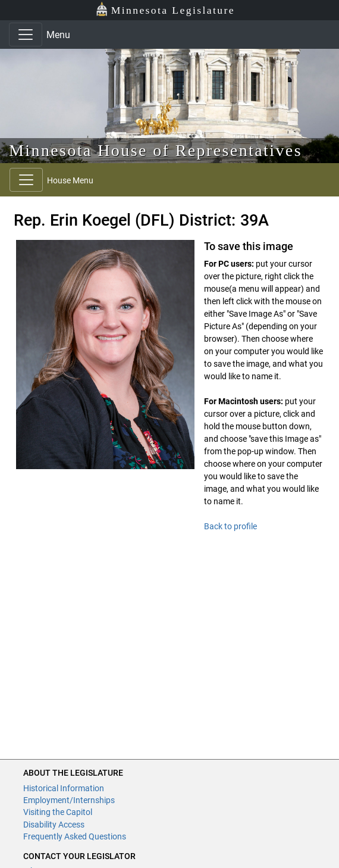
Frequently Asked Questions (75, 836)
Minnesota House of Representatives (156, 150)
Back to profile (230, 526)
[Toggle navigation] (26, 35)
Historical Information (64, 788)
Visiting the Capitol (58, 812)
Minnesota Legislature (165, 9)
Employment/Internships (69, 800)
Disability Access (54, 825)
